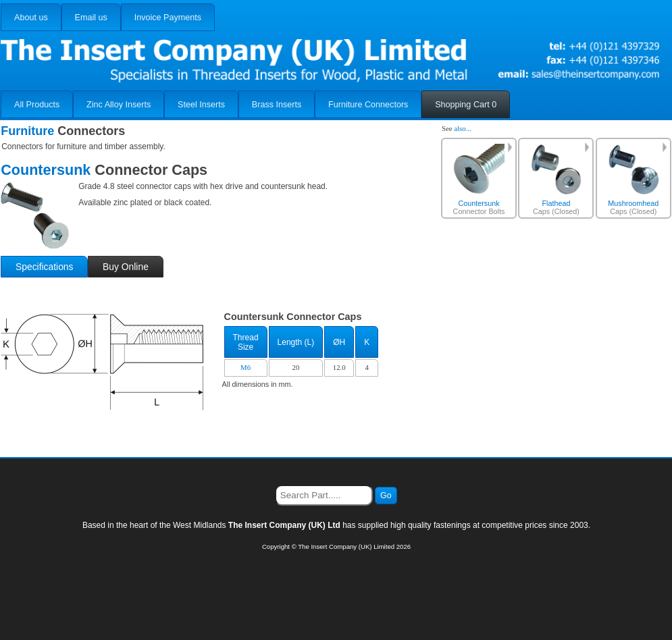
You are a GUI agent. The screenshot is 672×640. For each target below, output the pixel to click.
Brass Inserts (277, 105)
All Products (37, 105)
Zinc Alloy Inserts (119, 105)
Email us (91, 18)
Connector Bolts (479, 180)
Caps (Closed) (557, 180)
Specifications (45, 267)
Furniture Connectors (368, 105)
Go (386, 496)
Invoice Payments (168, 18)
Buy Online (126, 267)
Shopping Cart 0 (466, 105)
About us (31, 18)
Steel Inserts (201, 105)
